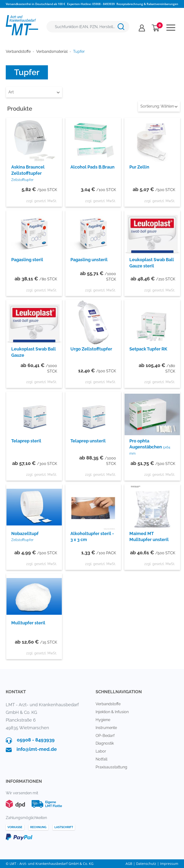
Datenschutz (146, 864)
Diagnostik (105, 743)
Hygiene (103, 720)
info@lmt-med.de (37, 749)
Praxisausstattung (111, 767)
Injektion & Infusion (112, 712)
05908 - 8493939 (103, 4)
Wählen (159, 106)
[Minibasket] (156, 28)
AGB (129, 864)
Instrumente (106, 728)
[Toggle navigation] (171, 28)
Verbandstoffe (108, 704)
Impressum (169, 864)
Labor (101, 751)
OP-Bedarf (105, 736)
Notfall (101, 759)
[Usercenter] (142, 28)
